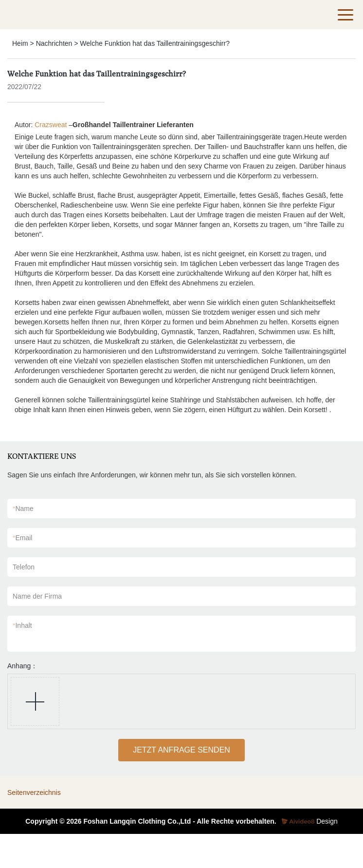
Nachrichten (54, 43)
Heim (20, 43)
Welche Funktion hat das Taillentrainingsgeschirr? (155, 43)
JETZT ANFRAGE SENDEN (181, 750)
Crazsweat (51, 125)
